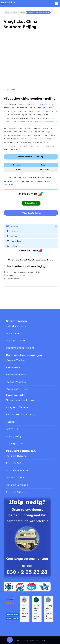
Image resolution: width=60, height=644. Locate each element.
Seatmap (12, 246)
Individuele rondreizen (19, 326)
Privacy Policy (14, 436)
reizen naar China (40, 111)
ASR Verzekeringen (17, 429)
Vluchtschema (14, 241)
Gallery (13, 90)
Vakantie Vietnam (16, 382)
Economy (12, 231)
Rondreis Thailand (16, 456)
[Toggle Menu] (56, 3)
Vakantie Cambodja (17, 389)
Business (12, 236)
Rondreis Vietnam (16, 478)
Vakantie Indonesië (17, 375)
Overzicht (12, 226)
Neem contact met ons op (21, 400)
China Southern (47, 104)
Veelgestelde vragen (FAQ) (21, 414)
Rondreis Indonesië (17, 470)
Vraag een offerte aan (18, 407)
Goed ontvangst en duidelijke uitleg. (25, 611)
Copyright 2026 (15, 443)
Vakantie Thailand (16, 360)
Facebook (12, 422)
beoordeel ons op (12, 618)
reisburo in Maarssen (48, 122)
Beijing (11, 108)
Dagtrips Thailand (16, 340)
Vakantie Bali (13, 367)
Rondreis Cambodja (17, 485)
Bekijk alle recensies (13, 614)
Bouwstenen (13, 333)
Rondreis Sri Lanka (17, 492)
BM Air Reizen (8, 2)
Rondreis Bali (14, 463)
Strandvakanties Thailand (20, 348)
